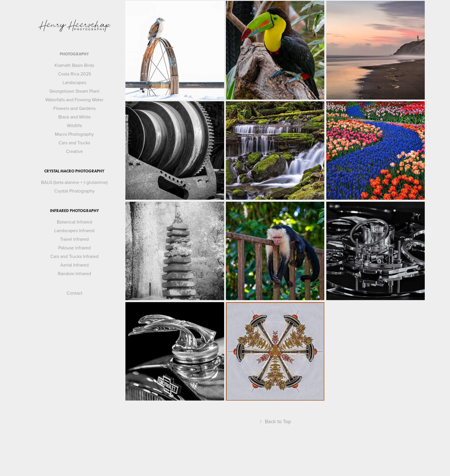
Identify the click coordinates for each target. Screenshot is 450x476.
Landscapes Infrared (74, 230)
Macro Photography (74, 134)
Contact (74, 293)
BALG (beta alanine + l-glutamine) (74, 182)
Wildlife (74, 125)
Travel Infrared (74, 239)
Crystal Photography (74, 191)
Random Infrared (74, 273)
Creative (74, 151)
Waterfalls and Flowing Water (74, 100)
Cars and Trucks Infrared (74, 256)
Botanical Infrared (74, 222)
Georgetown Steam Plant (74, 91)
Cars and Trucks (74, 143)
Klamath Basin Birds (74, 65)
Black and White (74, 117)
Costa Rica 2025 (74, 74)
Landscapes (74, 82)
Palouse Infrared (74, 248)
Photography (74, 54)
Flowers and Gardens (74, 108)
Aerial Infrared (74, 265)
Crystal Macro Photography (74, 171)
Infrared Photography (74, 211)
